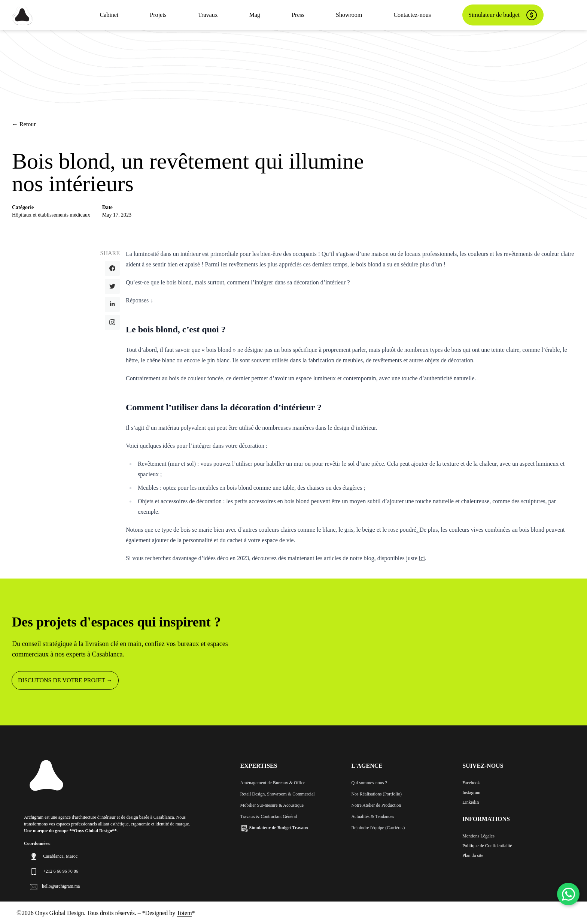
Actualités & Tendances (372, 816)
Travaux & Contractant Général (269, 816)
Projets (158, 15)
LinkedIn (471, 802)
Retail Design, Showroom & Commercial (278, 794)
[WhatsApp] (568, 894)
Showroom (349, 15)
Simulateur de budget (503, 15)
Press (298, 15)
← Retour (24, 124)
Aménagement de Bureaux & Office (273, 783)
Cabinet (109, 15)
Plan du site (473, 855)
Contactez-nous (412, 15)
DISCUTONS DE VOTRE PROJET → (65, 680)
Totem (184, 913)
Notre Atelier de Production (376, 805)
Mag (255, 15)
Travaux (208, 15)
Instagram (471, 792)
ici (422, 558)
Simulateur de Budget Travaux (274, 828)
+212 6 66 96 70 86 (61, 871)
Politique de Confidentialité (487, 846)
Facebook (471, 783)
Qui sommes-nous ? (369, 783)
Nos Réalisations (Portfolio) (376, 794)
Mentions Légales (478, 836)
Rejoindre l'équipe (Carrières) (378, 828)
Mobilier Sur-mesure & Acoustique (272, 805)
